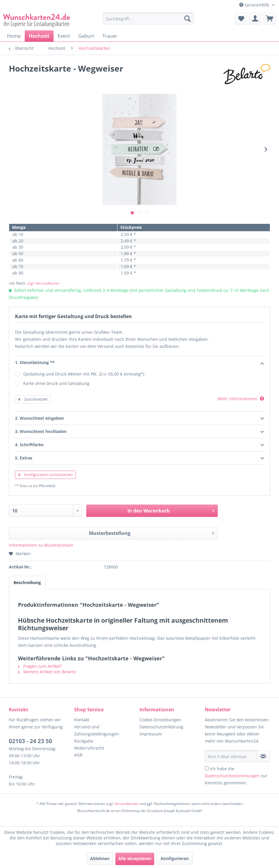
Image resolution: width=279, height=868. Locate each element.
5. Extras (139, 458)
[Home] (14, 36)
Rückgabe (84, 741)
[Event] (64, 36)
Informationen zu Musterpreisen (41, 545)
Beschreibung (27, 582)
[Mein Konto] (255, 19)
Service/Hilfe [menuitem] (255, 5)
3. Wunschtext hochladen (139, 432)
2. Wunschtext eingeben (139, 419)
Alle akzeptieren (135, 858)
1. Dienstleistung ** (139, 363)
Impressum (151, 734)
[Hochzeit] (39, 36)
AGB (78, 755)
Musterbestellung (152, 532)
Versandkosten (127, 804)
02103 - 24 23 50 (30, 741)
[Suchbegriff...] (148, 19)
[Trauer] (110, 36)
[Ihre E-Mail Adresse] (231, 756)
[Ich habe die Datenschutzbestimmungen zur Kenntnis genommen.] (207, 768)
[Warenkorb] (270, 19)
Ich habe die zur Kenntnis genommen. (236, 776)
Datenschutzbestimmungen (232, 776)
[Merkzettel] (241, 19)
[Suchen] (187, 19)
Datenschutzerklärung (161, 727)
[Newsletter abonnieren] (263, 756)
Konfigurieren (175, 858)
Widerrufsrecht (89, 748)
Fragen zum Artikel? (40, 666)
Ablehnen (100, 858)
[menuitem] (148, 21)
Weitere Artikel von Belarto (47, 672)
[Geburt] (86, 36)
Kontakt (82, 720)
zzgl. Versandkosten (43, 283)
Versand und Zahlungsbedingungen (97, 730)
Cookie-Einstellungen (160, 720)
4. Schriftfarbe (139, 445)
